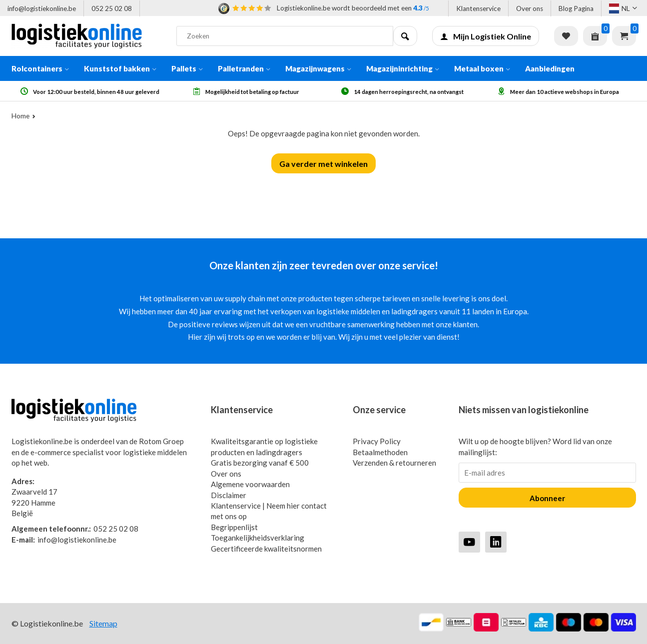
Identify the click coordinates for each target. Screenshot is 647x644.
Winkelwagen (624, 36)
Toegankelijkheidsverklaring (258, 538)
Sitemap (103, 623)
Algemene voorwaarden (250, 484)
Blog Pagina (576, 8)
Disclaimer (229, 495)
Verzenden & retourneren (394, 463)
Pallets (187, 68)
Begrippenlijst (234, 527)
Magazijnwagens (318, 68)
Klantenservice (478, 8)
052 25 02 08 (112, 8)
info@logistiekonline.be (42, 8)
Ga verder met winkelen (323, 164)
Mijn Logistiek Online (486, 36)
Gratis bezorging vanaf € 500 (260, 463)
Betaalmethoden (380, 452)
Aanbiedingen (550, 68)
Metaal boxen (482, 68)
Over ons (530, 8)
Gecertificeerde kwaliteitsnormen (266, 549)
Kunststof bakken (120, 68)
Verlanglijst (566, 36)
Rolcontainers (40, 68)
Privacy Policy (377, 441)
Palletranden (244, 68)
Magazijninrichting (403, 68)
